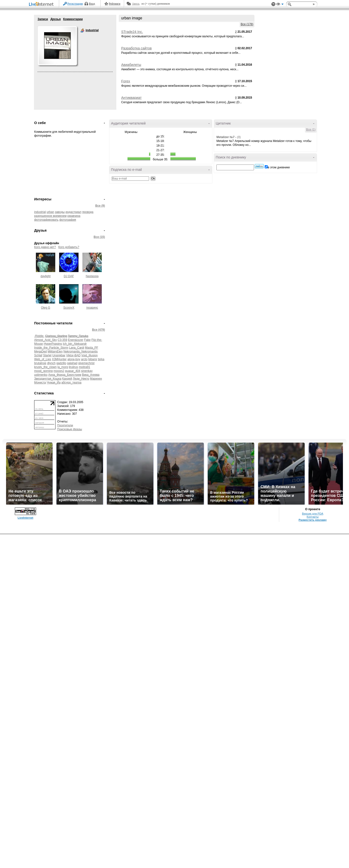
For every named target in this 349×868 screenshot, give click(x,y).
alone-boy (74, 359)
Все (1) (311, 130)
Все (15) (99, 237)
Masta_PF (91, 348)
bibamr (93, 359)
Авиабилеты (131, 65)
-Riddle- (39, 336)
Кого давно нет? (45, 247)
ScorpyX (69, 308)
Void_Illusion (90, 355)
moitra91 (84, 367)
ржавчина (74, 216)
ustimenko (41, 375)
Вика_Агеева (91, 375)
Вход (92, 4)
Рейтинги (115, 4)
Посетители (65, 425)
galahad (72, 363)
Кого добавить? (69, 247)
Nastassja (92, 276)
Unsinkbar (59, 355)
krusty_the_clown (45, 367)
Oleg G (46, 308)
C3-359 (62, 340)
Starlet (47, 355)
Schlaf (38, 355)
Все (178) (247, 24)
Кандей (67, 379)
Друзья (56, 19)
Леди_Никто (81, 379)
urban (50, 212)
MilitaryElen (55, 352)
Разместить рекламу (313, 520)
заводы (60, 212)
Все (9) (100, 206)
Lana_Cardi (77, 348)
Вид (280, 5)
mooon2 (59, 371)
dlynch (51, 363)
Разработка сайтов (136, 48)
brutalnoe (40, 363)
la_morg (63, 367)
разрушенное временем (50, 216)
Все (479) (99, 330)
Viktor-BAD (73, 355)
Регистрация (75, 4)
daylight (45, 276)
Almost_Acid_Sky (45, 340)
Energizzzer (75, 340)
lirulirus (73, 367)
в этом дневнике (279, 167)
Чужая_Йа (54, 383)
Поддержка (273, 4)
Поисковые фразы (70, 429)
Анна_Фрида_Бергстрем (65, 375)
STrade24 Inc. (132, 32)
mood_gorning (44, 371)
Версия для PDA (313, 514)
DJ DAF (69, 276)
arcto (84, 359)
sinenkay (87, 371)
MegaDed (40, 352)
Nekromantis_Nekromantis (81, 352)
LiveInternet (42, 4)
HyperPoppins (53, 344)
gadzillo (61, 363)
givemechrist (86, 363)
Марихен (96, 379)
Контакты (313, 517)
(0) (239, 137)
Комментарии (73, 19)
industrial (82, 31)
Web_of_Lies (43, 359)
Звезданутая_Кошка (48, 379)
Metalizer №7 (226, 137)
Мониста (40, 383)
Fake (87, 340)
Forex (126, 81)
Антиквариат (131, 98)
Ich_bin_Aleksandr (75, 344)
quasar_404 (73, 371)
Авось (136, 4)
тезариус (92, 308)
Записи (43, 19)
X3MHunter (59, 359)
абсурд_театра (71, 383)
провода (88, 212)
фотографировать (46, 220)
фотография (68, 220)
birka (101, 359)
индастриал (73, 212)
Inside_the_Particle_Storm (51, 348)
